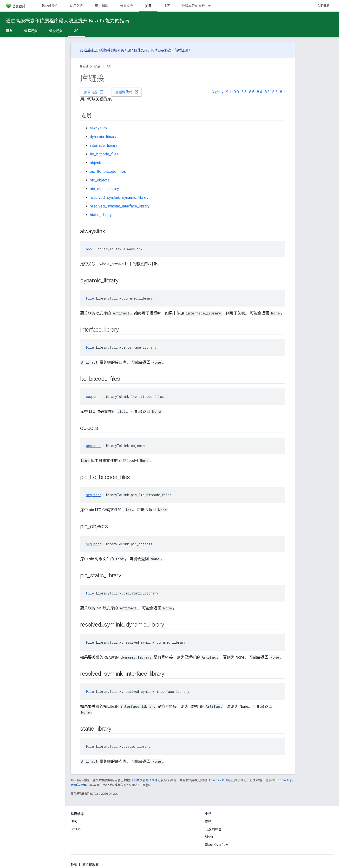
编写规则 (31, 31)
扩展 (97, 66)
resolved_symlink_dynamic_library (119, 197)
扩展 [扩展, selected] (148, 6)
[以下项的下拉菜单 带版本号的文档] (212, 6)
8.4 (259, 92)
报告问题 (94, 92)
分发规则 (56, 31)
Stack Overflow (216, 845)
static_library (101, 215)
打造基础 (87, 50)
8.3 (267, 92)
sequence (94, 397)
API (109, 66)
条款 (74, 865)
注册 (185, 50)
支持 (208, 821)
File (90, 298)
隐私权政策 (90, 865)
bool (90, 249)
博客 (74, 821)
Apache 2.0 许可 (220, 780)
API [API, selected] (77, 31)
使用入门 (77, 6)
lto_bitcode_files (104, 154)
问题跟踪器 (213, 829)
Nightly (218, 92)
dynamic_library (103, 137)
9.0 (236, 92)
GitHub (323, 6)
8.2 (275, 92)
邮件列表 (141, 50)
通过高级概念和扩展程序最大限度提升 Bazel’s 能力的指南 (68, 21)
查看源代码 (127, 92)
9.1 (229, 92)
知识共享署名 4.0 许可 (145, 780)
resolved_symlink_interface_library (120, 206)
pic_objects (100, 180)
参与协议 (164, 50)
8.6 (244, 92)
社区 (167, 6)
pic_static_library (104, 189)
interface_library (104, 145)
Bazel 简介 (50, 6)
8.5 (252, 92)
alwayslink (99, 128)
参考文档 (127, 6)
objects (96, 163)
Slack (209, 837)
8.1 (283, 92)
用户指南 (102, 6)
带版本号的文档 (193, 6)
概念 (9, 31)
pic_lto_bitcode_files (108, 171)
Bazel (84, 66)
